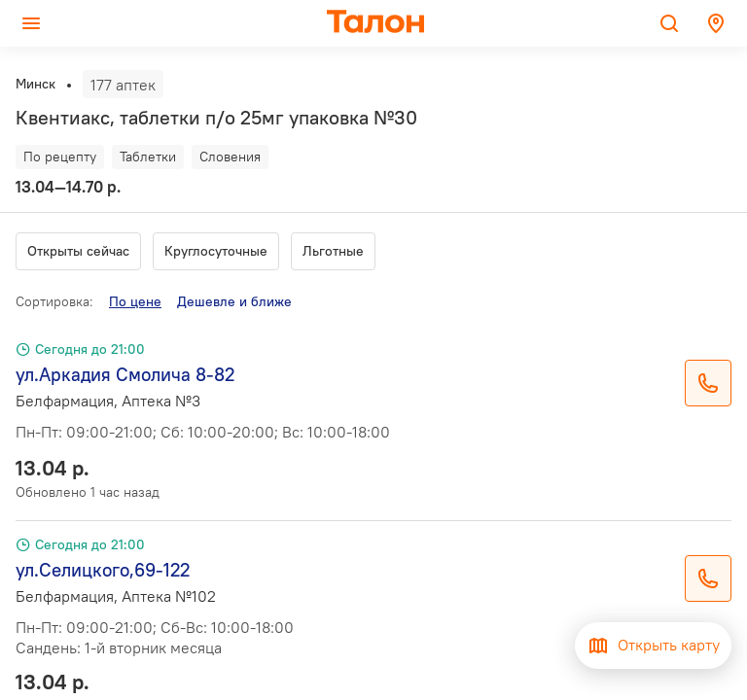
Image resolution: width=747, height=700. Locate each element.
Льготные (333, 251)
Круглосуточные (216, 251)
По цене (135, 301)
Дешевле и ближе (234, 301)
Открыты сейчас (78, 251)
